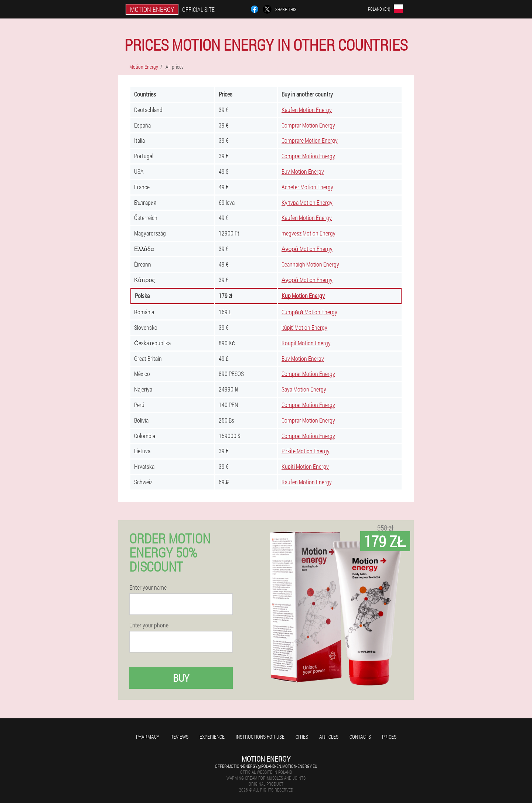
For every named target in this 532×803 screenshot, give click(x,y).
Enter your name (148, 587)
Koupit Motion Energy (306, 343)
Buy (181, 678)
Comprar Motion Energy (308, 125)
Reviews (179, 737)
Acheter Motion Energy (307, 187)
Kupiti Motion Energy (305, 466)
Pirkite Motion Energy (306, 451)
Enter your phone (149, 625)
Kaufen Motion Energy (307, 110)
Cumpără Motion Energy (309, 312)
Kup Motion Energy (303, 296)
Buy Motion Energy (303, 171)
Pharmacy (148, 737)
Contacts (360, 737)
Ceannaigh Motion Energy (310, 264)
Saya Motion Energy (304, 389)
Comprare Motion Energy (310, 140)
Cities (302, 737)
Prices (389, 737)
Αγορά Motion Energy (307, 249)
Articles (329, 737)
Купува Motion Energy (307, 202)
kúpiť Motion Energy (304, 327)
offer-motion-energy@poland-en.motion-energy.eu (266, 766)
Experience (212, 737)
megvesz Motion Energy (308, 233)
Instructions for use (260, 737)
